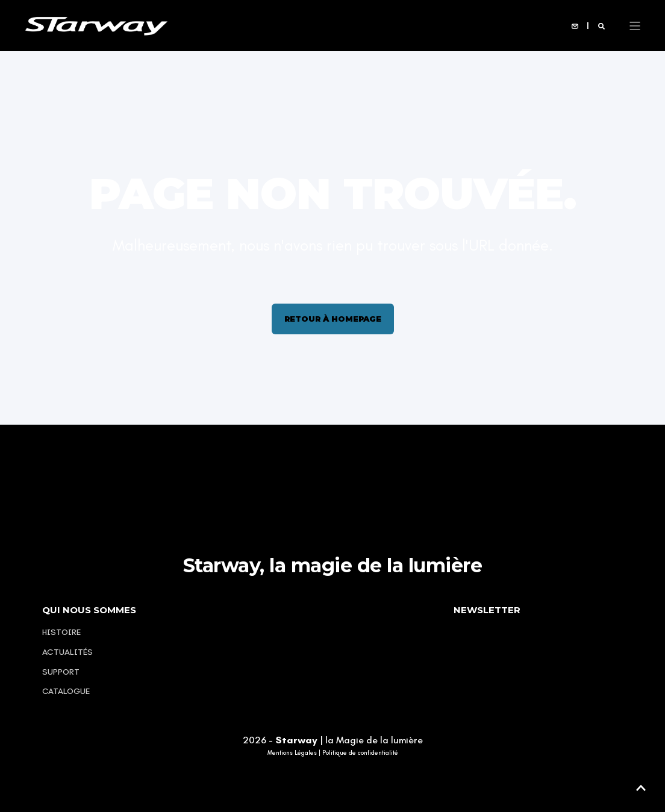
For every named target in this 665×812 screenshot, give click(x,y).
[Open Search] (601, 26)
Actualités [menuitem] (67, 652)
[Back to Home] (96, 25)
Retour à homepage (333, 319)
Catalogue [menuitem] (66, 691)
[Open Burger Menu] (635, 26)
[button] (641, 788)
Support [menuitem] (61, 672)
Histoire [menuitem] (61, 632)
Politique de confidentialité (360, 753)
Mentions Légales (292, 753)
